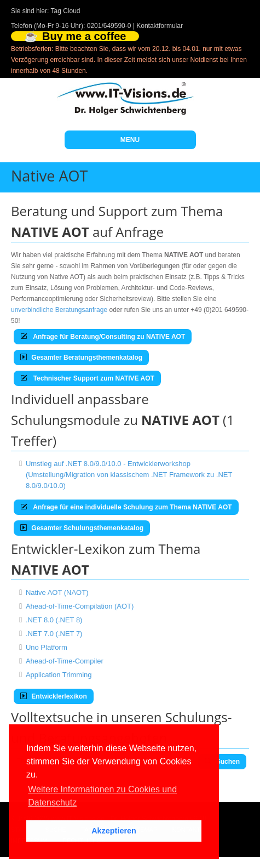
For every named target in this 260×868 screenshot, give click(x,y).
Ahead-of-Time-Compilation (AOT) (80, 606)
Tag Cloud (66, 11)
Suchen (222, 762)
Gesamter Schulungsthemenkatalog (82, 528)
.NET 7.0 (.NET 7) (54, 634)
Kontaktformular (160, 26)
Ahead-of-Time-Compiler (65, 661)
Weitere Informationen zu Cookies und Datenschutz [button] (102, 796)
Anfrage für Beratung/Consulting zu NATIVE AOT (103, 337)
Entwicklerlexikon (54, 696)
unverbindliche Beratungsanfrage (59, 310)
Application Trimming (59, 675)
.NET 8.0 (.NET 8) (54, 620)
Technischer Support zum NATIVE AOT (87, 378)
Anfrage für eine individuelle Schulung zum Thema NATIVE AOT (126, 507)
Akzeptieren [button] (114, 831)
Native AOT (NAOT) (57, 592)
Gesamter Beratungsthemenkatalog (81, 358)
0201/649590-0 (109, 26)
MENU (130, 140)
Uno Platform (47, 647)
